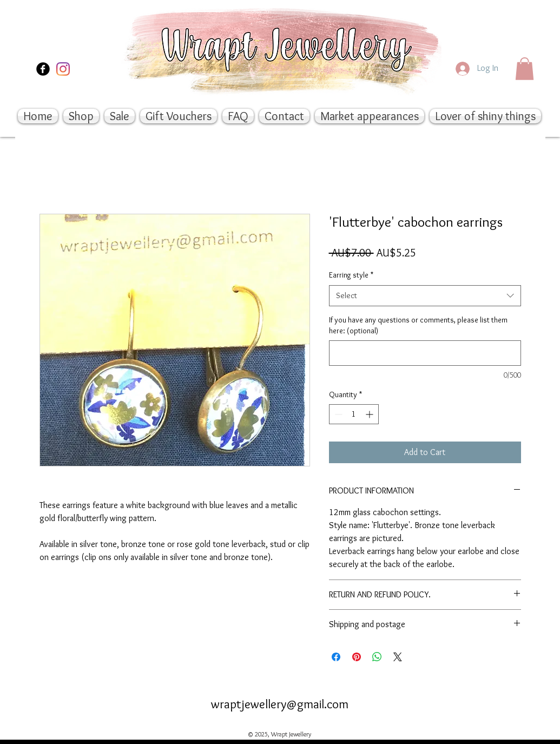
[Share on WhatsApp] (377, 657)
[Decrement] (337, 414)
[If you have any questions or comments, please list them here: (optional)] (425, 353)
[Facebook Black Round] (43, 69)
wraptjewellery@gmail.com (280, 704)
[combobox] (425, 296)
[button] (525, 69)
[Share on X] (398, 657)
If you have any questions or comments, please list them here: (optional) (418, 325)
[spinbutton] (354, 414)
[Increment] (370, 414)
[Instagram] (63, 69)
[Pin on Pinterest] (357, 657)
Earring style (351, 275)
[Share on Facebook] (336, 657)
